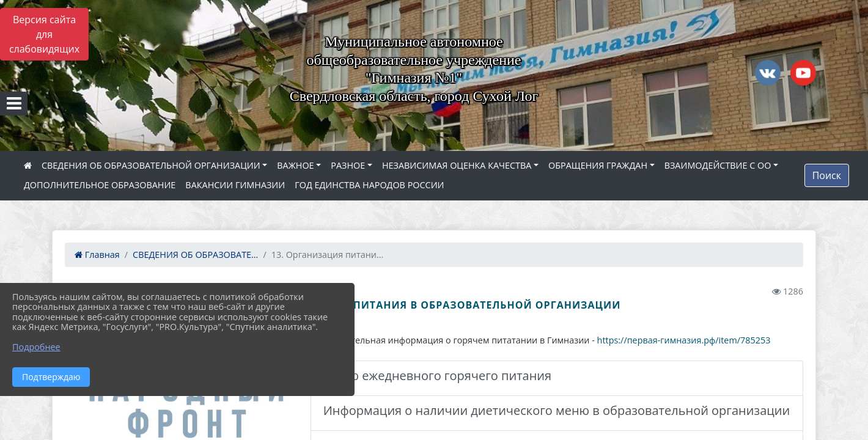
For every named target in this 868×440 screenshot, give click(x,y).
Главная (97, 255)
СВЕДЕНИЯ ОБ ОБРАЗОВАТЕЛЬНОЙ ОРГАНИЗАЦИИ (151, 165)
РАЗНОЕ (348, 165)
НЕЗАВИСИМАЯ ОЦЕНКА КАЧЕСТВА (457, 165)
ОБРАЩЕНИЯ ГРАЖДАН (598, 165)
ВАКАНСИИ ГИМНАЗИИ (235, 185)
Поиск (827, 175)
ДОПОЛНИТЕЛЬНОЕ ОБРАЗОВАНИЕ (100, 185)
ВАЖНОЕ (295, 165)
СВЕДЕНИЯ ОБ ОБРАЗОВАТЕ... (195, 255)
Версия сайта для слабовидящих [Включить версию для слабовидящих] (44, 34)
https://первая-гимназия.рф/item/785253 (684, 340)
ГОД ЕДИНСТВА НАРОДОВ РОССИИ (369, 185)
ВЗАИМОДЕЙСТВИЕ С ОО (718, 165)
